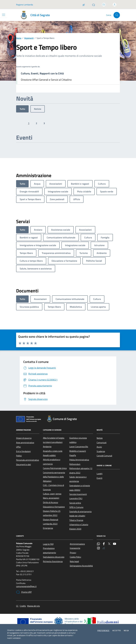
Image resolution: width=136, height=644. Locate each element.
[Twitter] (109, 544)
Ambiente (47, 447)
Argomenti (29, 38)
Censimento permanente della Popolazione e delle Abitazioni (54, 477)
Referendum (75, 464)
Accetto (117, 631)
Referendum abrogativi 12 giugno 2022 (81, 470)
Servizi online (75, 503)
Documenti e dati (23, 464)
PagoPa (73, 455)
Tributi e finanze (76, 520)
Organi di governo (24, 438)
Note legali (74, 561)
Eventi (99, 478)
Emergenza (48, 528)
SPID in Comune (76, 507)
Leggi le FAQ (48, 544)
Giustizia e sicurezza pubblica (78, 440)
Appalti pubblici (49, 455)
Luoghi (100, 474)
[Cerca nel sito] (117, 15)
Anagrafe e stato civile (53, 451)
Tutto (22, 109)
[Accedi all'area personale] (115, 5)
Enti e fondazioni (23, 451)
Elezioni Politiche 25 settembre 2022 (52, 513)
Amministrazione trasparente (77, 546)
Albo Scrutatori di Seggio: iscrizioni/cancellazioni (54, 440)
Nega (126, 631)
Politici (19, 456)
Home (19, 38)
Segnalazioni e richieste (80, 486)
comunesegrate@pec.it (26, 586)
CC (17, 606)
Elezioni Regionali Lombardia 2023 (51, 522)
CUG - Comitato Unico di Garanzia (53, 487)
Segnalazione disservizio (54, 557)
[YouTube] (115, 544)
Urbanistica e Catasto (79, 525)
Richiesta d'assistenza (53, 561)
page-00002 (75, 490)
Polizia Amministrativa (79, 460)
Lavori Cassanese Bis (79, 447)
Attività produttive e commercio (52, 462)
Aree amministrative (25, 443)
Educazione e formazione (54, 507)
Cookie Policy (75, 557)
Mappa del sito (33, 606)
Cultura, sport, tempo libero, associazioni (52, 496)
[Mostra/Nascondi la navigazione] (4, 15)
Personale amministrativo (28, 460)
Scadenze (101, 451)
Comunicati (102, 443)
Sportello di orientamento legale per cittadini (80, 514)
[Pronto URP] (93, 5)
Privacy (73, 553)
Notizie (38, 109)
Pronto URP (24, 592)
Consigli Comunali (104, 456)
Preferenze (103, 631)
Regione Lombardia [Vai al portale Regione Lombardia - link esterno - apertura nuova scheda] (25, 5)
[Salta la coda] (84, 5)
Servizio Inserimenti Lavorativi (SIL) (78, 496)
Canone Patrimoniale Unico (55, 468)
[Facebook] (104, 544)
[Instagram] (98, 548)
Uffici (18, 447)
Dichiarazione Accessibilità (81, 566)
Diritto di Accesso (50, 502)
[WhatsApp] (98, 544)
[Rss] (104, 548)
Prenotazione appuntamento (49, 550)
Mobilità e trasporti (78, 451)
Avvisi (99, 447)
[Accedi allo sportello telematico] (104, 5)
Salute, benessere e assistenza (78, 479)
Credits (23, 606)
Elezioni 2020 (75, 529)
